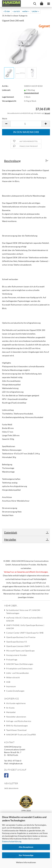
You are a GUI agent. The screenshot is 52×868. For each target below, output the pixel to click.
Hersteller (10, 539)
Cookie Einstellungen (15, 691)
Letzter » (35, 11)
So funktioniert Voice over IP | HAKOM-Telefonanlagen (23, 612)
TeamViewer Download (16, 730)
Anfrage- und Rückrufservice (19, 721)
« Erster (7, 11)
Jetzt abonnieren (11, 788)
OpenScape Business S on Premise (21, 637)
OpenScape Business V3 (17, 642)
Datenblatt (11, 532)
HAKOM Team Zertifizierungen (20, 664)
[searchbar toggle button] (35, 3)
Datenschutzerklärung (12, 841)
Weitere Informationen (26, 862)
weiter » (26, 11)
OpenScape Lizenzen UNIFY (18, 646)
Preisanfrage (12, 660)
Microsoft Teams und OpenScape (20, 651)
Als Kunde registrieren (16, 703)
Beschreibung (12, 161)
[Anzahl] (26, 124)
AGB (8, 682)
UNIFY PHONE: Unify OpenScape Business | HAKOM (25, 627)
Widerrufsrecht (13, 677)
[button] (6, 124)
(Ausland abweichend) (31, 93)
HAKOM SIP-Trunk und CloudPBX (21, 735)
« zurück (16, 11)
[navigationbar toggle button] (49, 3)
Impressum (11, 686)
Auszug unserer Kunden (17, 655)
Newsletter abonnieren (16, 717)
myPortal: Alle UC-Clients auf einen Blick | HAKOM (24, 619)
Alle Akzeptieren (26, 847)
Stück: (5, 119)
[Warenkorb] (42, 3)
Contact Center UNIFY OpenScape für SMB (25, 633)
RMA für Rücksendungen (17, 726)
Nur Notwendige (26, 855)
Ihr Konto (10, 708)
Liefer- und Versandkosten (18, 673)
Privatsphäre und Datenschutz (19, 668)
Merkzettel (11, 712)
